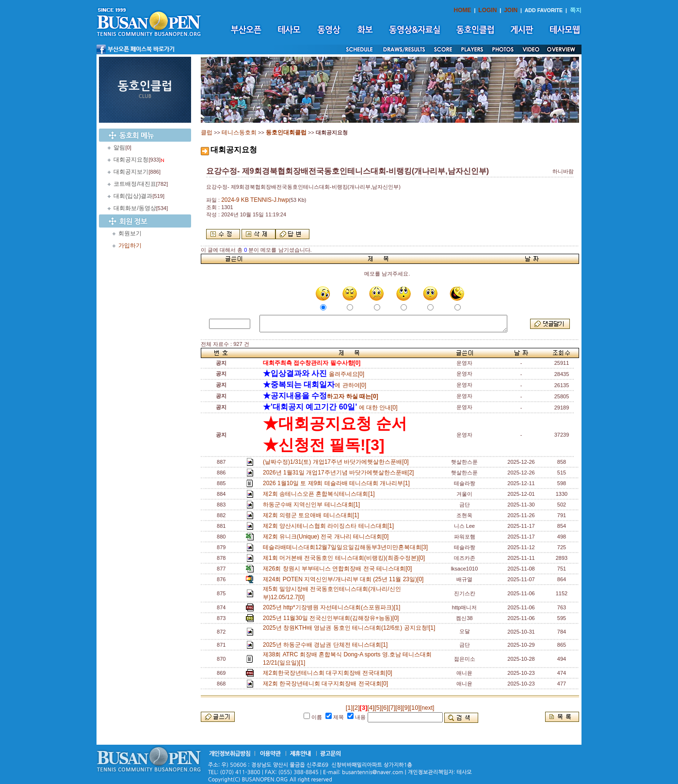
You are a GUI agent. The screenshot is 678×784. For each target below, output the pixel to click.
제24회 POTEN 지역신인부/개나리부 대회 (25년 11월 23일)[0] (345, 579)
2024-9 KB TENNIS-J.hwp (255, 200)
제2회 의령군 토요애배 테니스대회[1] (313, 515)
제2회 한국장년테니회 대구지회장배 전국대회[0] (327, 684)
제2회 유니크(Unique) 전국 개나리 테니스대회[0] (327, 537)
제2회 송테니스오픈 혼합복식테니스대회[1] (320, 494)
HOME (463, 10)
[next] (427, 708)
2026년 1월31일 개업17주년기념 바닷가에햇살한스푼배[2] (340, 473)
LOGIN (487, 10)
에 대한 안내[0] (330, 408)
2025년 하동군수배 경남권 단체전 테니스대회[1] (327, 645)
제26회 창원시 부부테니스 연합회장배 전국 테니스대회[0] (339, 569)
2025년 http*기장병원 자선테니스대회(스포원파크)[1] (333, 607)
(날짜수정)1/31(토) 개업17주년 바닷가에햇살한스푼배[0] (337, 462)
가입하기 (130, 245)
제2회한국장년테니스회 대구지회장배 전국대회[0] (329, 673)
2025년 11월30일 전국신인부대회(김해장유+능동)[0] (332, 618)
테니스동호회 (239, 132)
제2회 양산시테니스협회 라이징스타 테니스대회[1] (330, 526)
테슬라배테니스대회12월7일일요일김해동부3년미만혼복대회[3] (347, 547)
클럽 (207, 132)
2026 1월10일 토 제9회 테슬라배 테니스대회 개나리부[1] (338, 483)
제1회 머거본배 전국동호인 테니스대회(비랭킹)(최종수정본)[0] (346, 558)
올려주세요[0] (314, 374)
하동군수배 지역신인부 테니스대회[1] (313, 505)
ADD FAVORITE (544, 10)
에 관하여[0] (315, 385)
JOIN (511, 10)
